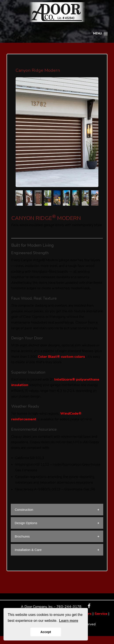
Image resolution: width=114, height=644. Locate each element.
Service (101, 614)
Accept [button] (46, 632)
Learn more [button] (69, 621)
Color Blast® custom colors (61, 357)
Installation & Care (28, 550)
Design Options (26, 523)
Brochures (22, 536)
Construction (24, 510)
